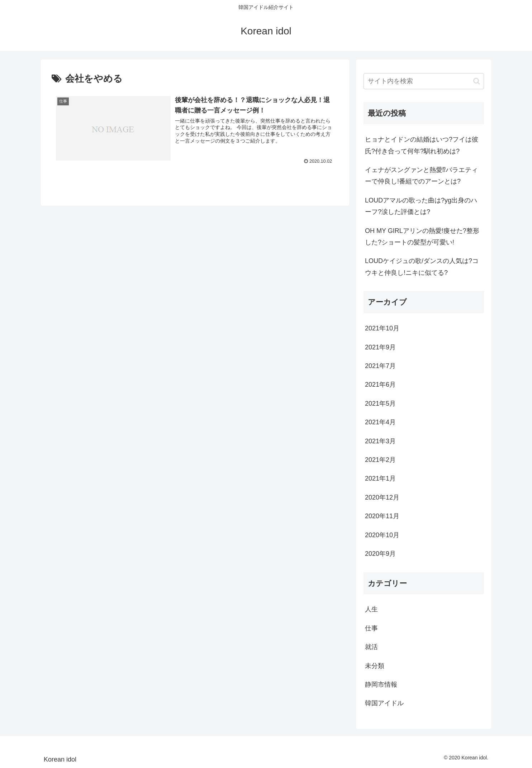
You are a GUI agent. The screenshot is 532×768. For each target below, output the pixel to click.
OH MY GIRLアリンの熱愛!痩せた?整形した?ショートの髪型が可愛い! (422, 237)
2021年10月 (382, 328)
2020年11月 (382, 516)
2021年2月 (380, 460)
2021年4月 (380, 422)
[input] (424, 81)
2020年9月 (380, 554)
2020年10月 (382, 535)
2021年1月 (380, 478)
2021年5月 (380, 404)
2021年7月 (380, 366)
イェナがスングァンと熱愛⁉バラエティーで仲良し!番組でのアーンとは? (421, 176)
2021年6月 (380, 385)
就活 (371, 647)
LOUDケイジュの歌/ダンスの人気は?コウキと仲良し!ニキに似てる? (422, 267)
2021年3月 (380, 441)
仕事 (371, 628)
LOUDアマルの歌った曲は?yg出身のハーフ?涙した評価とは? (421, 206)
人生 (371, 609)
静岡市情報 (381, 684)
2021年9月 (380, 347)
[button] (477, 81)
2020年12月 (382, 497)
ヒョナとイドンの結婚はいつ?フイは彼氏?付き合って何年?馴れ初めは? (422, 145)
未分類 (375, 666)
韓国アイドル (384, 703)
